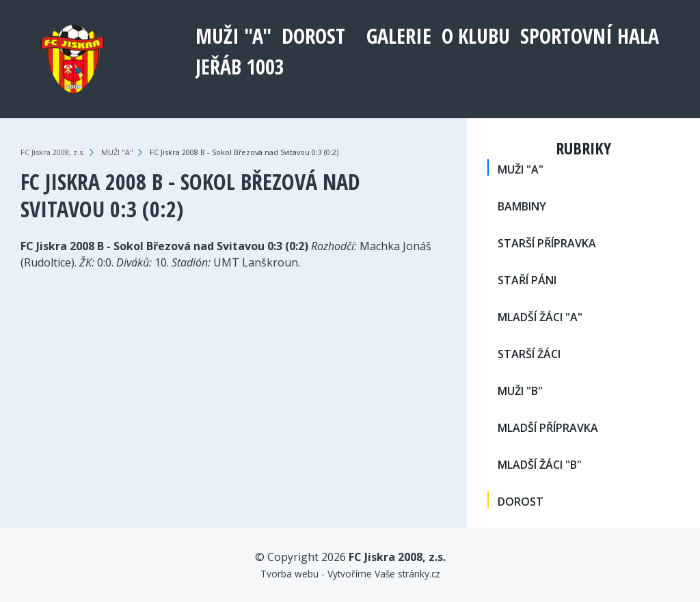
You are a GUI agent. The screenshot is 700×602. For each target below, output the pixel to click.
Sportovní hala (590, 36)
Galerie (399, 36)
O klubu (476, 36)
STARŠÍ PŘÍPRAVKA (547, 243)
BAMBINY (522, 206)
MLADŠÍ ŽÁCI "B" (540, 465)
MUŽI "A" (233, 36)
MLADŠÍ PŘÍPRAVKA (548, 428)
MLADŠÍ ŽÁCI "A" (540, 317)
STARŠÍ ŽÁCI (529, 354)
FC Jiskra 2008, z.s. (53, 152)
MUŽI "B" (520, 391)
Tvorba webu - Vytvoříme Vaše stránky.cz (350, 574)
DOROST (313, 36)
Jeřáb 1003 (240, 67)
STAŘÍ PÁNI (527, 280)
